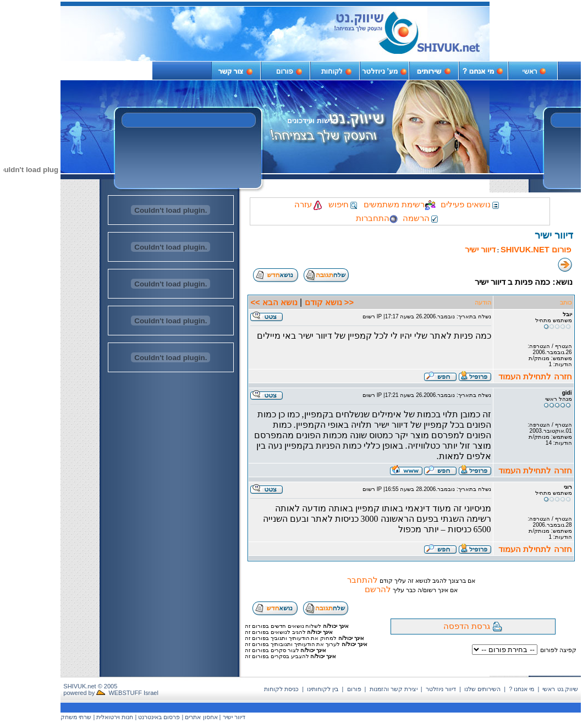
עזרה (309, 205)
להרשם (378, 589)
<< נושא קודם (329, 302)
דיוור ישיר (480, 250)
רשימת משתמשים (400, 205)
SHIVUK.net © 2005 (90, 686)
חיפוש (344, 205)
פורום (354, 689)
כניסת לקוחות (281, 689)
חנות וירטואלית (115, 717)
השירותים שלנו (482, 689)
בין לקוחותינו (323, 689)
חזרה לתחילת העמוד (535, 377)
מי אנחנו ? (521, 689)
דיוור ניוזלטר (441, 689)
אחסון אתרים (201, 717)
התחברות (377, 218)
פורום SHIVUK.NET (536, 250)
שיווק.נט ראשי (560, 689)
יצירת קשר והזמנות (394, 689)
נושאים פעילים (471, 205)
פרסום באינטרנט (159, 717)
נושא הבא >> (274, 302)
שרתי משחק (76, 717)
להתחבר (362, 580)
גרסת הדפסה (467, 626)
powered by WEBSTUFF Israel (111, 693)
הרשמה (421, 218)
